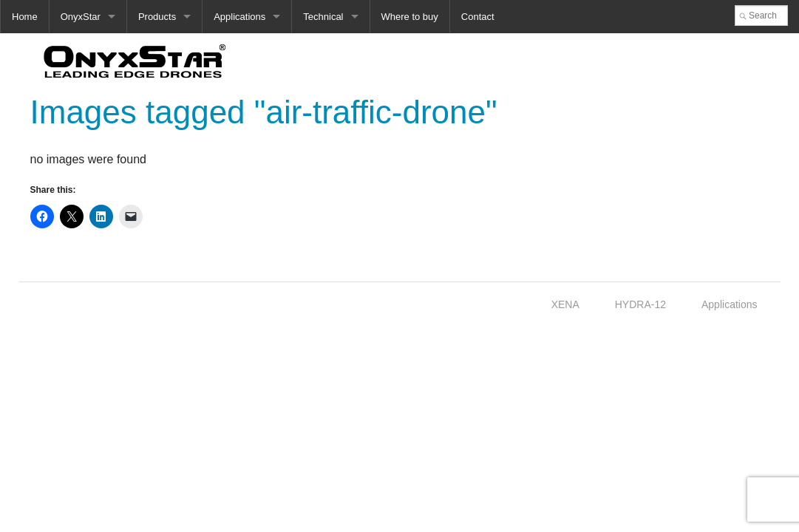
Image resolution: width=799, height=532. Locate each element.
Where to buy (410, 17)
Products (157, 17)
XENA (565, 304)
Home (25, 17)
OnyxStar (81, 17)
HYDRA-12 (640, 304)
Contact (478, 17)
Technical (323, 17)
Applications (239, 17)
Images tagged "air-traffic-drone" (264, 112)
